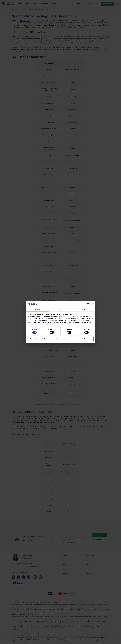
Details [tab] (60, 309)
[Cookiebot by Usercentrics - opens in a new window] (87, 304)
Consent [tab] (37, 309)
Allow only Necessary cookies (38, 339)
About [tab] (84, 309)
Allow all (83, 339)
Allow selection (60, 339)
